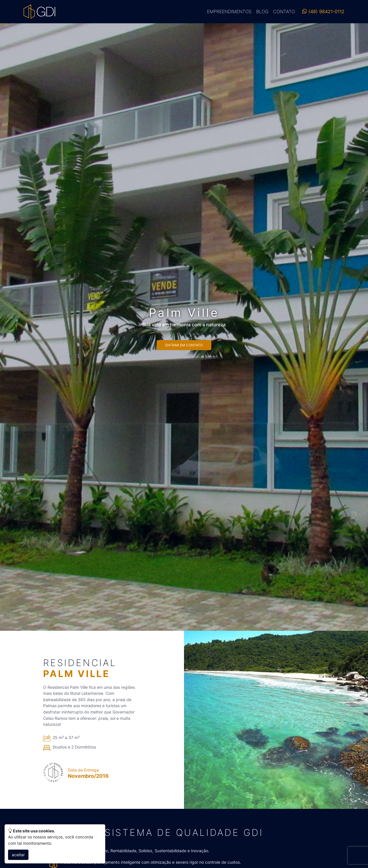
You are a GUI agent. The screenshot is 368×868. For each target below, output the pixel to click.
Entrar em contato (184, 345)
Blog (262, 11)
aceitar (18, 855)
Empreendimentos (229, 11)
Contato (284, 11)
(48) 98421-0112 (323, 11)
